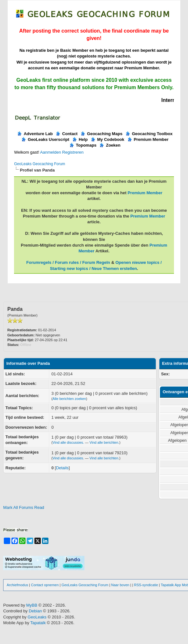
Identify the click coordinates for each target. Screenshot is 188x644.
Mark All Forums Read (24, 507)
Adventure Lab (35, 134)
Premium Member (148, 139)
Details (62, 468)
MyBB (32, 605)
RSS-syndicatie (146, 585)
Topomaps (83, 145)
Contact (66, 134)
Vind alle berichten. (104, 442)
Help (80, 139)
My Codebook (107, 139)
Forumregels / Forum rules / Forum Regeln (68, 262)
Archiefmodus (17, 585)
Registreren (73, 152)
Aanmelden (51, 152)
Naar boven (120, 585)
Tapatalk (39, 623)
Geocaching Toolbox (149, 134)
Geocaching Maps (101, 134)
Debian (36, 611)
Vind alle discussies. (68, 442)
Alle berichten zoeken (69, 399)
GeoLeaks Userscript (45, 139)
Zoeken (110, 145)
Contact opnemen (45, 585)
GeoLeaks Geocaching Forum (40, 164)
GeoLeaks (38, 617)
